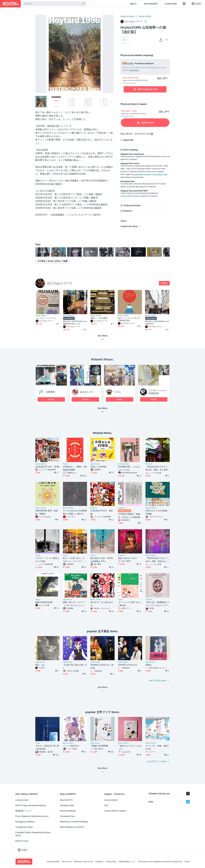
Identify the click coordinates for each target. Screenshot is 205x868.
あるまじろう (87, 392)
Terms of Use (67, 862)
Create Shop (171, 4)
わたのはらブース (60, 283)
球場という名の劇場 (99, 318)
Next (111, 54)
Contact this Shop (129, 226)
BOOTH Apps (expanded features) (31, 805)
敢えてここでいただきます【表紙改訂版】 (129, 319)
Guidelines (99, 862)
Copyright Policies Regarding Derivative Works (33, 834)
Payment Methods (68, 811)
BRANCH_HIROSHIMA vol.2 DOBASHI (157, 323)
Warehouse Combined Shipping (74, 822)
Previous (38, 54)
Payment (127, 211)
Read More (134, 70)
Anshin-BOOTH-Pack (142, 174)
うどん (118, 392)
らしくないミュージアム (46, 318)
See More (102, 411)
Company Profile (53, 862)
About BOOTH (151, 4)
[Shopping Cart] (184, 4)
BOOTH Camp (22, 841)
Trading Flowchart (132, 205)
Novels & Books (127, 16)
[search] (83, 4)
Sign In (133, 4)
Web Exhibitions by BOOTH (72, 827)
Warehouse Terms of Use (83, 862)
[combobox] (54, 4)
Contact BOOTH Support (115, 811)
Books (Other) (145, 16)
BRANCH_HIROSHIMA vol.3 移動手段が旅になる (75, 323)
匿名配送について (23, 811)
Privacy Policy (111, 862)
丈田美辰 (50, 392)
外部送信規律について (127, 862)
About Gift (128, 140)
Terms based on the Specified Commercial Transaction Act (160, 862)
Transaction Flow (67, 816)
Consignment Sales (24, 827)
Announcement (111, 800)
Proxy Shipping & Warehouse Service (32, 816)
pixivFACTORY (126, 196)
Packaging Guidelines (25, 822)
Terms (123, 221)
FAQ (106, 805)
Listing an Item (22, 800)
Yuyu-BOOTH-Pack (160, 174)
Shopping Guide (67, 805)
